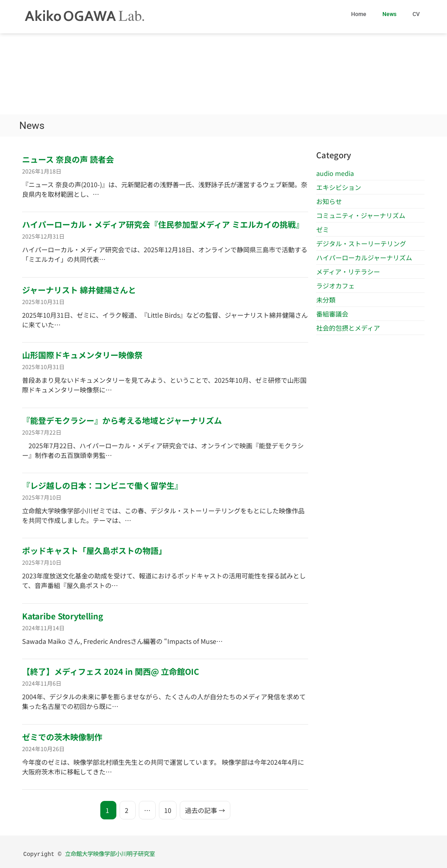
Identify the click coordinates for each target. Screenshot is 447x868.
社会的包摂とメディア (348, 328)
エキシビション (339, 187)
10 (168, 810)
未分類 (326, 300)
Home (359, 14)
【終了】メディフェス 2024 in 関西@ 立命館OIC (111, 671)
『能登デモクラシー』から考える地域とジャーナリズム (122, 420)
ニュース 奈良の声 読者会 (68, 159)
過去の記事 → (205, 810)
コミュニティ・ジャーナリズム (361, 215)
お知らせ (329, 201)
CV (416, 14)
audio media (335, 173)
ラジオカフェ (335, 286)
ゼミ (323, 229)
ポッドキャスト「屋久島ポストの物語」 (94, 550)
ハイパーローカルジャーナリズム (364, 257)
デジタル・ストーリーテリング (361, 243)
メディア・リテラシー (348, 272)
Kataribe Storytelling (63, 616)
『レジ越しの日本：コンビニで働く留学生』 (102, 485)
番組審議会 (332, 314)
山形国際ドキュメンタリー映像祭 (82, 355)
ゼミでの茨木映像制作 (62, 737)
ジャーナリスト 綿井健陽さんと (79, 290)
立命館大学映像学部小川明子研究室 (110, 853)
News (389, 14)
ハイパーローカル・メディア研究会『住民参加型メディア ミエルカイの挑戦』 (163, 224)
